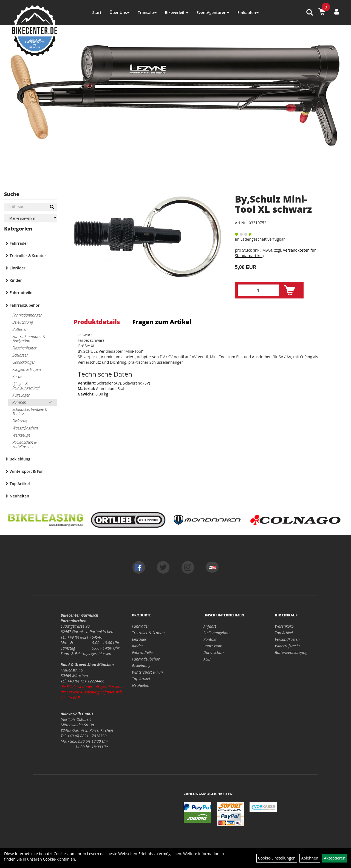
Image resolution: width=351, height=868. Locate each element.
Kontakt (210, 639)
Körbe (17, 376)
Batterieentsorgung (291, 652)
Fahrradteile (21, 293)
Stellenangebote (217, 633)
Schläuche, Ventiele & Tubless (30, 412)
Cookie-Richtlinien (59, 859)
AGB (207, 659)
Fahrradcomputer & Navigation (29, 339)
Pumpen (19, 402)
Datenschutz (214, 652)
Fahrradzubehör (25, 305)
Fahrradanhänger (27, 315)
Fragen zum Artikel (162, 322)
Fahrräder (19, 243)
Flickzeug (20, 421)
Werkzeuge (21, 435)
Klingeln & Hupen (27, 369)
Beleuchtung (23, 322)
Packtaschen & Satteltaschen (25, 444)
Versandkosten (287, 639)
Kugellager (21, 395)
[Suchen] (52, 207)
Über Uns (119, 12)
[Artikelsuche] (310, 13)
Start (97, 12)
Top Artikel (20, 484)
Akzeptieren (335, 858)
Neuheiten (19, 496)
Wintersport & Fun (27, 471)
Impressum (213, 646)
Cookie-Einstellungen (277, 858)
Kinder (16, 280)
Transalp (147, 12)
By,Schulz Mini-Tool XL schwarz (273, 204)
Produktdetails (97, 322)
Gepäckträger (24, 362)
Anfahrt (210, 626)
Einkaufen (248, 12)
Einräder (18, 268)
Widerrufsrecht (287, 646)
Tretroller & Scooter (28, 256)
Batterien (20, 329)
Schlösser (20, 355)
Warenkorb (284, 626)
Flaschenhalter (24, 348)
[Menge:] (258, 290)
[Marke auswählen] (31, 218)
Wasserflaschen (25, 428)
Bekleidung (20, 459)
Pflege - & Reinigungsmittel (26, 386)
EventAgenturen (213, 12)
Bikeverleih (177, 12)
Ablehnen (310, 858)
